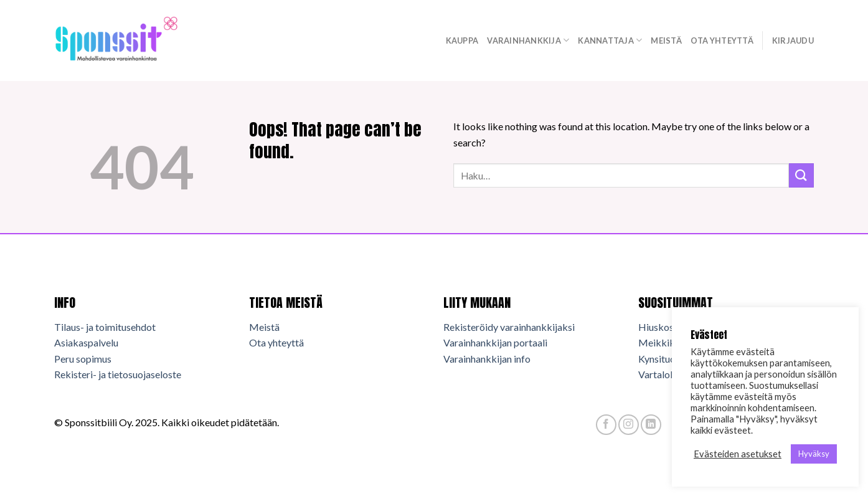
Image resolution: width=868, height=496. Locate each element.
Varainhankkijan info (487, 359)
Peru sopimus (83, 359)
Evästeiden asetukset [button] (738, 454)
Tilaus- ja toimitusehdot (105, 327)
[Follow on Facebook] (606, 425)
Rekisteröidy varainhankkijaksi (509, 327)
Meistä (666, 41)
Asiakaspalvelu (86, 342)
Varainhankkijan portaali (495, 342)
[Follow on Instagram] (629, 425)
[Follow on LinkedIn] (651, 425)
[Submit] (801, 175)
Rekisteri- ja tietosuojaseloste (118, 374)
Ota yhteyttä (722, 41)
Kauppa (462, 41)
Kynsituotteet (668, 359)
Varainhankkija (528, 40)
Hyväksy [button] (814, 454)
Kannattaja (610, 40)
